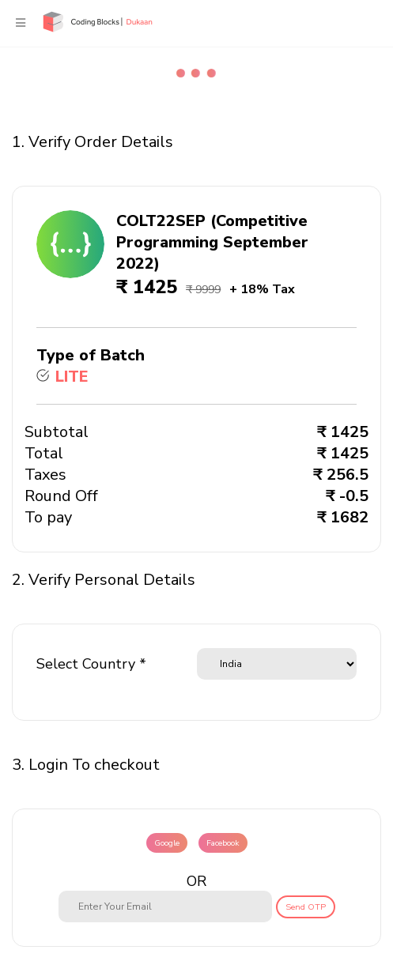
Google (167, 843)
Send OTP (306, 907)
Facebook (223, 843)
